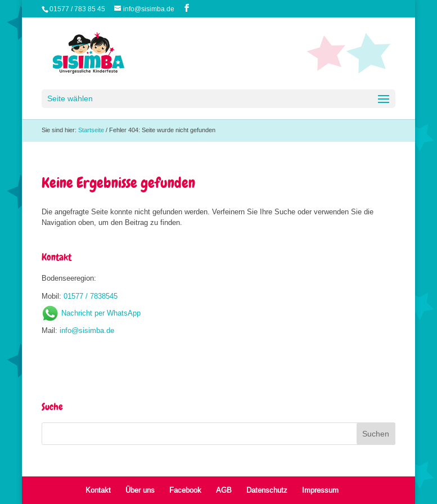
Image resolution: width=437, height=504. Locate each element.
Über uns (140, 490)
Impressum (320, 490)
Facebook (185, 490)
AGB (224, 490)
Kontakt (98, 490)
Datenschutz (267, 490)
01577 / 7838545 (91, 296)
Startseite (91, 130)
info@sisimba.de (87, 330)
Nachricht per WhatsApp (91, 313)
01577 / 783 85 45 (77, 9)
